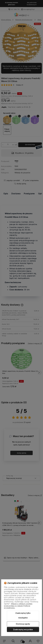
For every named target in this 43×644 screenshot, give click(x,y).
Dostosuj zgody (23, 624)
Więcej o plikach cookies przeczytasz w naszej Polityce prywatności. (18, 606)
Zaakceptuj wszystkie (23, 629)
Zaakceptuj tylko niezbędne (23, 615)
